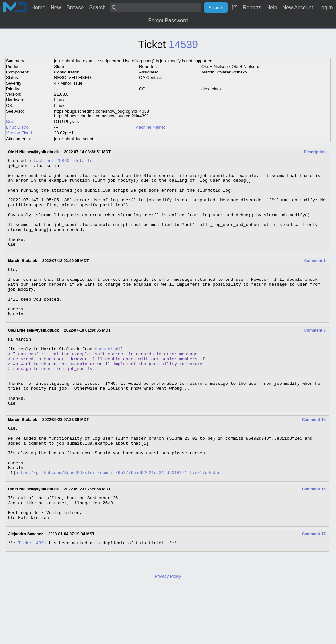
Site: (10, 122)
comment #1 (108, 379)
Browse (75, 7)
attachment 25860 (49, 161)
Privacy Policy (168, 633)
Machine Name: (150, 127)
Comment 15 (314, 461)
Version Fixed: (19, 133)
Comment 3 (315, 358)
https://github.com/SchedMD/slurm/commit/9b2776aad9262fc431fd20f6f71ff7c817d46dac (118, 524)
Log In (325, 7)
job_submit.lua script (74, 139)
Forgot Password (168, 21)
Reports (252, 7)
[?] (235, 7)
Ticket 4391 (32, 600)
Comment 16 (314, 540)
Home (38, 7)
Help (272, 7)
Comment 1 (315, 279)
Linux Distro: (18, 127)
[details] (83, 161)
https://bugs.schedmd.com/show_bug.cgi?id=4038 (102, 111)
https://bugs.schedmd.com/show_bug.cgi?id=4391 (102, 116)
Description (315, 152)
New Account (298, 7)
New (56, 7)
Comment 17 (314, 590)
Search (98, 7)
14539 (183, 44)
